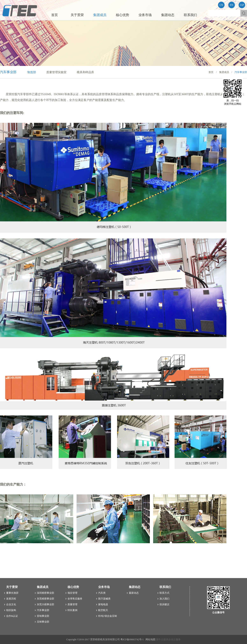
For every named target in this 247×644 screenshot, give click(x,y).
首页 (55, 15)
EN (232, 5)
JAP (242, 5)
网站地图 (150, 639)
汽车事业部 (241, 72)
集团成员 (224, 72)
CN (221, 5)
